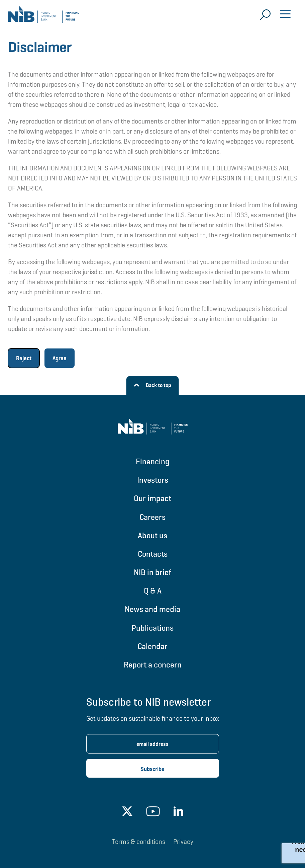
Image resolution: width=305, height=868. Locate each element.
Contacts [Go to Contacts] (153, 554)
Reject (24, 358)
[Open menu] (285, 15)
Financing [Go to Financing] (153, 461)
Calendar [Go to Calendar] (152, 646)
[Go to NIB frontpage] (44, 17)
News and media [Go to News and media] (152, 609)
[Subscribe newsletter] (153, 768)
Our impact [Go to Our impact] (152, 498)
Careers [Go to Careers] (152, 517)
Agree (60, 358)
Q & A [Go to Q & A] (153, 591)
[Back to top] (153, 385)
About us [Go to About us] (152, 535)
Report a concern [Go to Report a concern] (153, 665)
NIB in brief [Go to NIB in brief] (152, 572)
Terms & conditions (139, 842)
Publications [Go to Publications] (152, 628)
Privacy (183, 842)
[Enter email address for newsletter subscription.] (153, 744)
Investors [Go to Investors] (153, 480)
